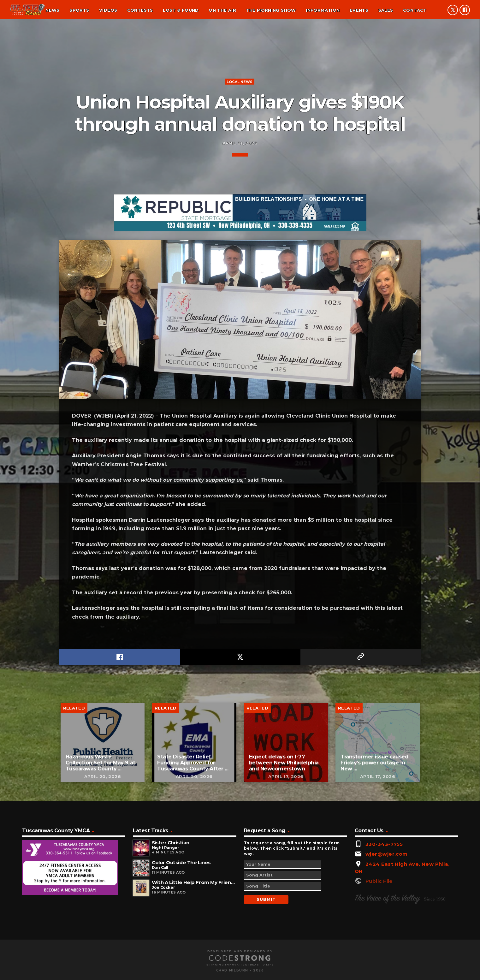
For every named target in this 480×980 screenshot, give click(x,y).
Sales (386, 10)
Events (359, 10)
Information (323, 10)
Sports (79, 10)
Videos (108, 10)
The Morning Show (271, 10)
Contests (140, 10)
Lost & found (181, 10)
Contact (415, 10)
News (53, 10)
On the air (222, 10)
